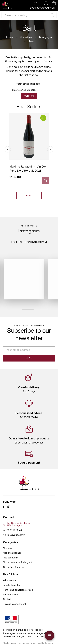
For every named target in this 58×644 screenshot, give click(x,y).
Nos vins (8, 548)
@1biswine (29, 226)
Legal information (12, 585)
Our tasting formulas (14, 567)
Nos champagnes (12, 553)
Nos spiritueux (11, 558)
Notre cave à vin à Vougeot (18, 562)
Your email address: (28, 84)
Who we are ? (10, 580)
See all (29, 195)
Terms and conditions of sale (18, 590)
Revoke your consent (14, 604)
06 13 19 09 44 (14, 530)
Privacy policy (11, 594)
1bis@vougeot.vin (16, 535)
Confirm (29, 96)
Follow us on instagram (29, 242)
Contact (7, 599)
